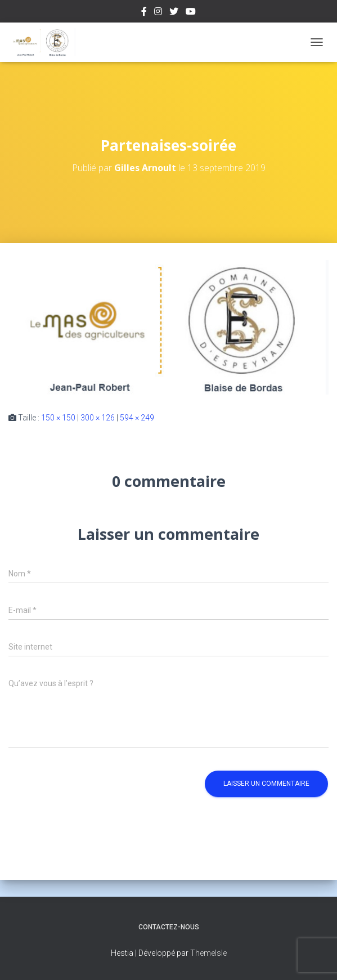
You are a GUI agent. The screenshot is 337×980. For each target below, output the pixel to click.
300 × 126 (98, 418)
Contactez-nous (169, 927)
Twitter (174, 13)
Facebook (144, 13)
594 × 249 (137, 418)
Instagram (158, 13)
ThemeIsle (208, 953)
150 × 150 (58, 418)
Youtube (191, 13)
